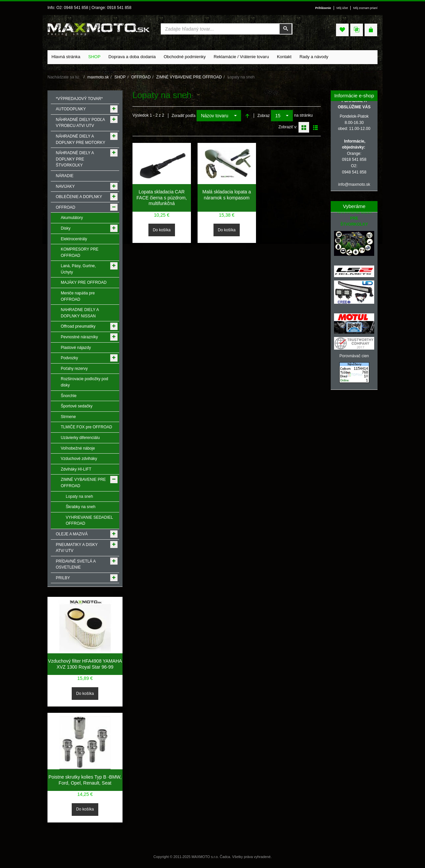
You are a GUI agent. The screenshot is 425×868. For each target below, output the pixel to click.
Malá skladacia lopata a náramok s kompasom (226, 195)
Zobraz (263, 116)
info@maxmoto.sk (354, 184)
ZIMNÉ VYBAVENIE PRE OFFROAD (189, 77)
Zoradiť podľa (184, 116)
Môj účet (342, 8)
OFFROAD (141, 77)
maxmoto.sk (98, 77)
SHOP (120, 77)
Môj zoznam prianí (365, 8)
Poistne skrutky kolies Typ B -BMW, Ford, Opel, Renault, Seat (85, 780)
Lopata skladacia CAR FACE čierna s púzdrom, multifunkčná (162, 198)
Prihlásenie (323, 8)
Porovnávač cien (354, 356)
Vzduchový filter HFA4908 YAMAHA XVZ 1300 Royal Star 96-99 (85, 664)
